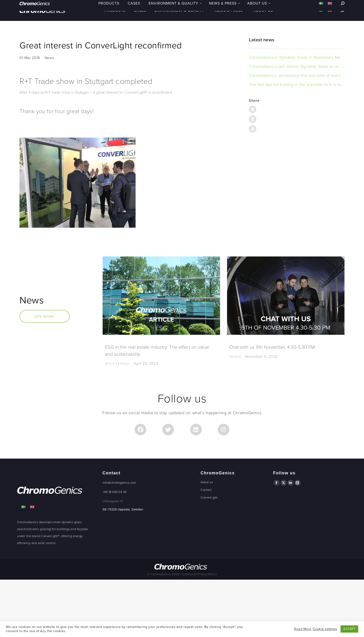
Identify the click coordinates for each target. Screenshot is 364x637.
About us (207, 482)
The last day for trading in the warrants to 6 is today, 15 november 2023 (297, 85)
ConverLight (209, 498)
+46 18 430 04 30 (115, 492)
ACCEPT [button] (349, 629)
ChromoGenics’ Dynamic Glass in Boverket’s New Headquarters (297, 57)
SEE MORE (45, 316)
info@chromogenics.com (119, 483)
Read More (303, 629)
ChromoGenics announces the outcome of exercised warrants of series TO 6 (297, 76)
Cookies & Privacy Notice (199, 574)
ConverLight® (50, 536)
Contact (206, 490)
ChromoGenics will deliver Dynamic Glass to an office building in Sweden (297, 66)
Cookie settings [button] (325, 629)
